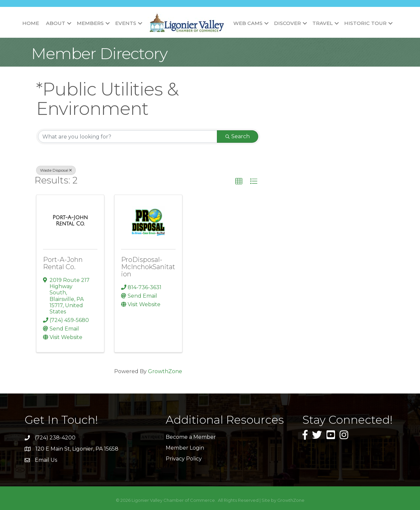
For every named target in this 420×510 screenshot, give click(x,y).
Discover (287, 23)
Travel (323, 23)
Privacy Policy (184, 459)
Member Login (185, 448)
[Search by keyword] (128, 137)
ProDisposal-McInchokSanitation (148, 267)
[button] (239, 181)
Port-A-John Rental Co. (63, 263)
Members (90, 23)
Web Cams (248, 23)
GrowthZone (165, 371)
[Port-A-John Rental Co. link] (70, 221)
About (56, 23)
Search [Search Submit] (238, 136)
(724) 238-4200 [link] (55, 438)
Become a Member (191, 437)
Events (126, 23)
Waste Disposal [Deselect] (56, 170)
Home (31, 23)
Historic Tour (365, 23)
